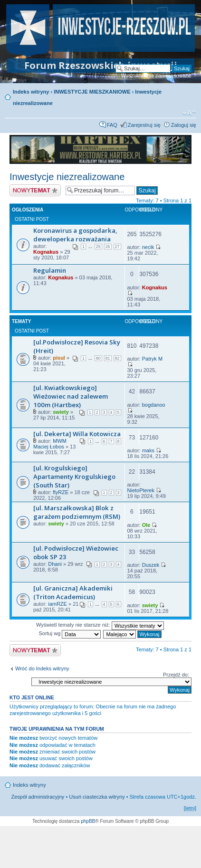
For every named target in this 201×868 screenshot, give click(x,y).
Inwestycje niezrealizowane (67, 177)
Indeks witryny (31, 92)
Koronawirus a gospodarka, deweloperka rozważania (75, 235)
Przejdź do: (176, 675)
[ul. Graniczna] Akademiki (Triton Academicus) (73, 592)
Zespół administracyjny (38, 797)
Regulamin (50, 270)
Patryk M (152, 359)
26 (108, 247)
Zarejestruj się (144, 125)
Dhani (55, 564)
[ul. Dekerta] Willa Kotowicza (77, 434)
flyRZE (61, 492)
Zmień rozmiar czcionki (189, 113)
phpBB (88, 821)
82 (117, 358)
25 (98, 247)
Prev (22, 150)
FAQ (112, 125)
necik (148, 247)
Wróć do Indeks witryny (42, 668)
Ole (146, 525)
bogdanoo (154, 405)
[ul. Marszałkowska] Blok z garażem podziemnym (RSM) (77, 512)
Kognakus (46, 252)
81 (108, 358)
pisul (59, 358)
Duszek (151, 565)
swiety (61, 412)
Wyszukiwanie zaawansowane (156, 76)
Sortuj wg (70, 633)
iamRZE (57, 604)
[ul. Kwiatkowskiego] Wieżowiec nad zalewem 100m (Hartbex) (71, 396)
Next (179, 150)
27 (117, 247)
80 (98, 358)
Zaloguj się (184, 125)
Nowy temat (35, 190)
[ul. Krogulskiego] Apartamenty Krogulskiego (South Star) (74, 477)
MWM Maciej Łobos (50, 444)
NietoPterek (141, 490)
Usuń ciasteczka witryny (97, 797)
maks (148, 450)
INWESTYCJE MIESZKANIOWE (92, 92)
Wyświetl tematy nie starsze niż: (100, 625)
